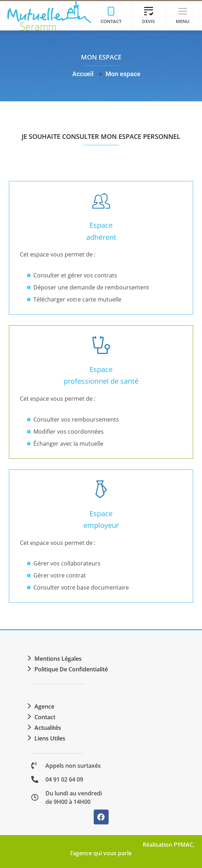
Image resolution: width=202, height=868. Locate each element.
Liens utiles (50, 738)
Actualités (48, 728)
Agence (44, 706)
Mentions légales (58, 659)
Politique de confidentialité (71, 669)
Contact (45, 717)
